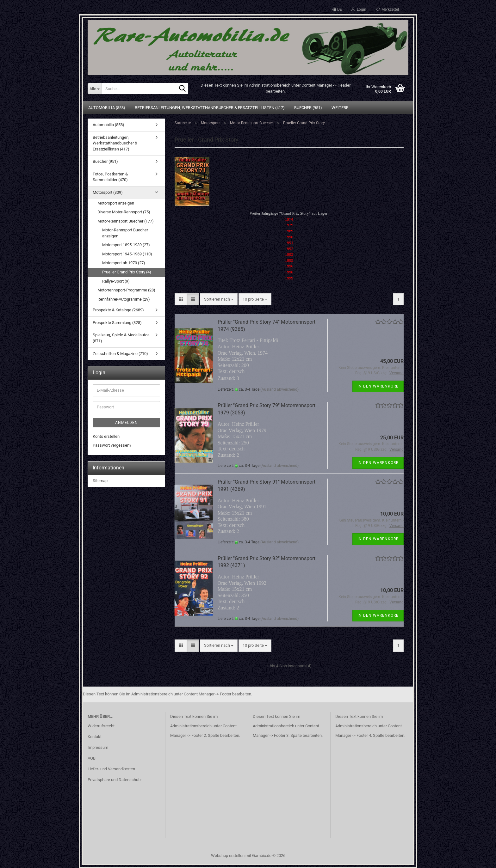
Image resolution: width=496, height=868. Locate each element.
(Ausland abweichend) (279, 389)
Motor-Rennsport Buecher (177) (126, 221)
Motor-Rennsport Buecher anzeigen (125, 233)
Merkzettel (387, 9)
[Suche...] (94, 89)
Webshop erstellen (228, 856)
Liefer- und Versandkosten (111, 769)
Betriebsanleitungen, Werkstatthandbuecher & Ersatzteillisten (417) (210, 108)
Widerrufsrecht (101, 726)
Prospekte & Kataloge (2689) (118, 310)
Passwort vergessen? (112, 445)
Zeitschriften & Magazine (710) (120, 354)
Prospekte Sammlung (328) (117, 323)
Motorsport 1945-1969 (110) (127, 254)
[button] (337, 9)
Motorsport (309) (108, 192)
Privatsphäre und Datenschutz (115, 780)
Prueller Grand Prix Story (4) (127, 272)
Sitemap (100, 481)
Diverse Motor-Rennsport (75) (124, 212)
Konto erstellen (106, 436)
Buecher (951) (308, 108)
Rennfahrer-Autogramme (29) (124, 299)
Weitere (340, 108)
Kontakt (95, 737)
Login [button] (359, 9)
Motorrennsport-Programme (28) (126, 290)
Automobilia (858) (107, 108)
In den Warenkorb (378, 386)
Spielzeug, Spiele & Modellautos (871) (121, 338)
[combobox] (219, 300)
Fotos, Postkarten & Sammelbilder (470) (110, 177)
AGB (92, 758)
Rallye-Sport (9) (116, 281)
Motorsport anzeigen (116, 203)
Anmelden (127, 423)
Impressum (98, 747)
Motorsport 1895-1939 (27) (126, 245)
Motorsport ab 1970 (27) (124, 263)
